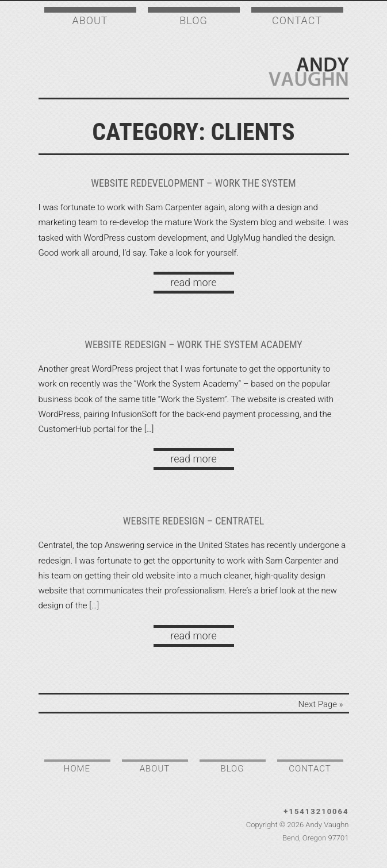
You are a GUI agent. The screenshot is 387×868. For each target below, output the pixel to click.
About (90, 20)
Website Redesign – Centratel (194, 521)
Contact (297, 20)
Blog (193, 20)
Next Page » (321, 704)
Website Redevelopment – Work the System (193, 183)
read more (193, 282)
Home (77, 769)
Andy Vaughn (309, 72)
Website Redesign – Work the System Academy (193, 344)
